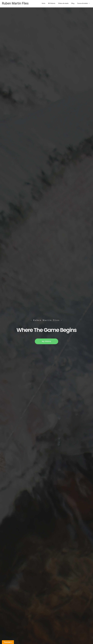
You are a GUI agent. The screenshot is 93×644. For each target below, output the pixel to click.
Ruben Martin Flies (16, 3)
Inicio (44, 3)
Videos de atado (63, 3)
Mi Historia (52, 3)
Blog (73, 3)
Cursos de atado (83, 3)
